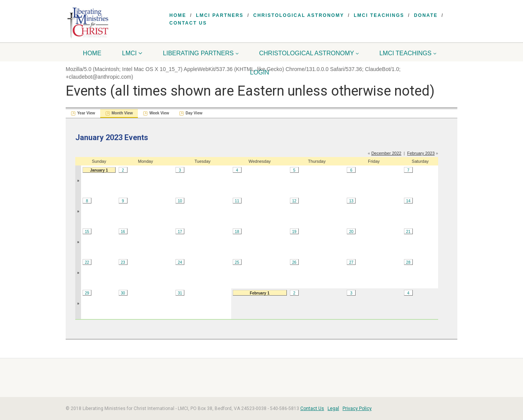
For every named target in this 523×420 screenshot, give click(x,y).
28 (408, 262)
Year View (86, 113)
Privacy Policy (357, 408)
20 (351, 232)
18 (237, 232)
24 (180, 262)
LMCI (132, 53)
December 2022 (386, 153)
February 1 (260, 293)
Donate (426, 15)
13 (351, 201)
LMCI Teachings (379, 15)
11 (237, 201)
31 (180, 293)
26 (294, 262)
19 (294, 232)
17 (180, 232)
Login (260, 72)
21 (408, 232)
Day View (194, 113)
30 (123, 293)
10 (180, 201)
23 (123, 262)
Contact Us (188, 23)
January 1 (99, 170)
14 (408, 201)
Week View (159, 113)
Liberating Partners (201, 53)
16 (123, 232)
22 (87, 262)
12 (294, 201)
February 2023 (421, 153)
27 (351, 262)
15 (87, 232)
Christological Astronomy (298, 15)
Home (178, 15)
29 (87, 293)
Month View (122, 113)
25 (237, 262)
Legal (333, 408)
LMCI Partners (220, 15)
